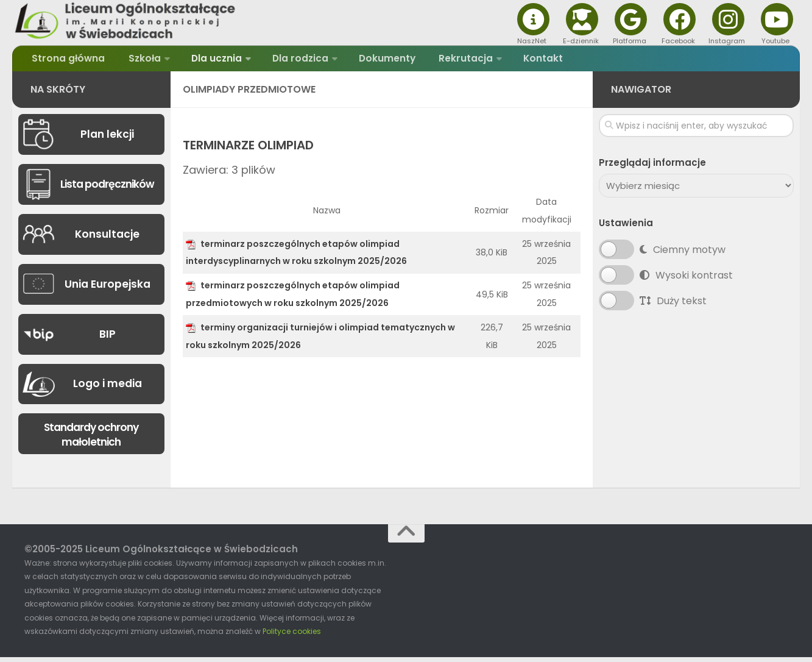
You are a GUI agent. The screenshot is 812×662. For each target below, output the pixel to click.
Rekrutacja (444, 61)
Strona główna (67, 61)
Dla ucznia (207, 61)
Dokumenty (371, 61)
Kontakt (518, 61)
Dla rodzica (288, 61)
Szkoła (138, 61)
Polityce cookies (292, 636)
